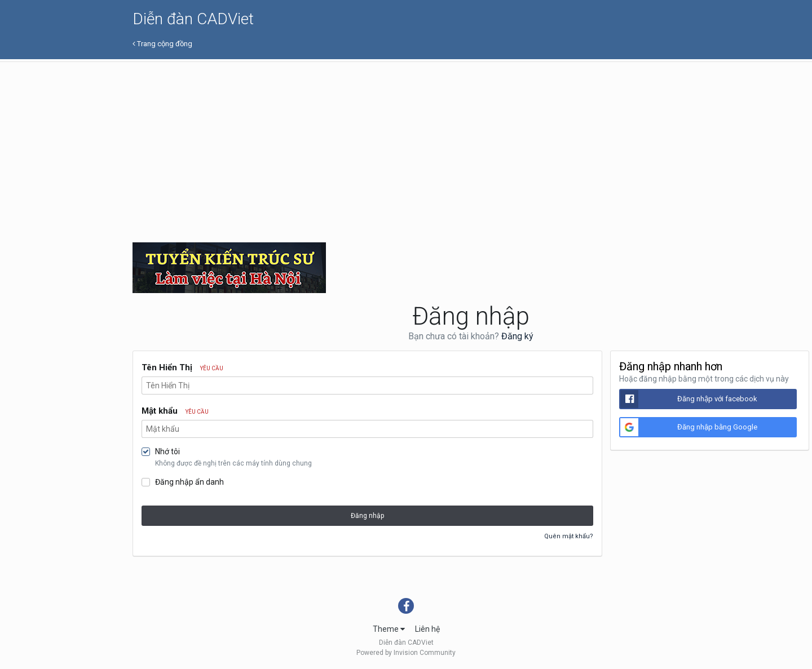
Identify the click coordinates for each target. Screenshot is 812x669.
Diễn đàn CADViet (193, 19)
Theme (389, 629)
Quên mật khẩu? (569, 536)
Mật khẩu (175, 411)
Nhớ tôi (167, 451)
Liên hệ (427, 629)
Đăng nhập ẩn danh (189, 482)
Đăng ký (517, 336)
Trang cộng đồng (162, 44)
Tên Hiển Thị (182, 367)
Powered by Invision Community (406, 653)
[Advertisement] (471, 147)
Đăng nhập (367, 516)
